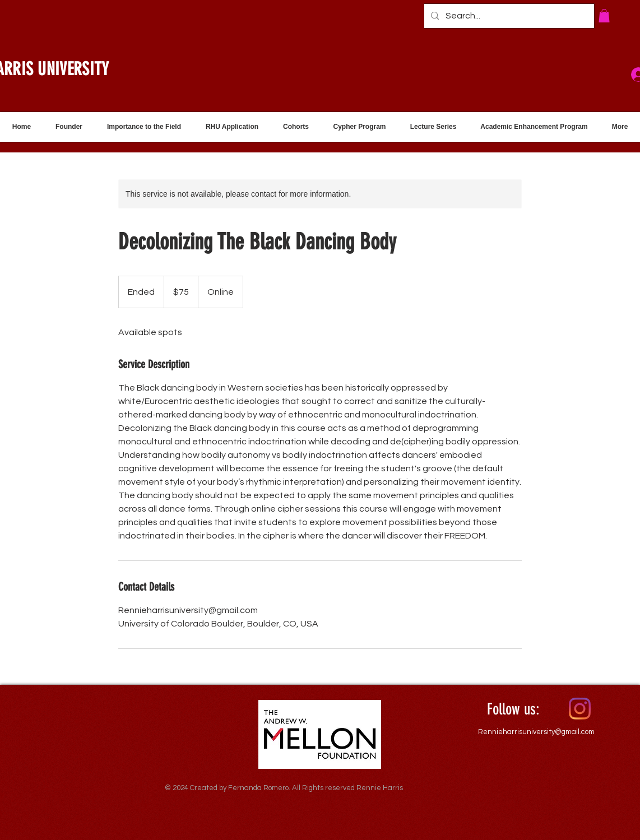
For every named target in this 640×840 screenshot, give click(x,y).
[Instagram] (580, 709)
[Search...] (508, 16)
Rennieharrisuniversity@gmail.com (536, 732)
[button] (604, 16)
